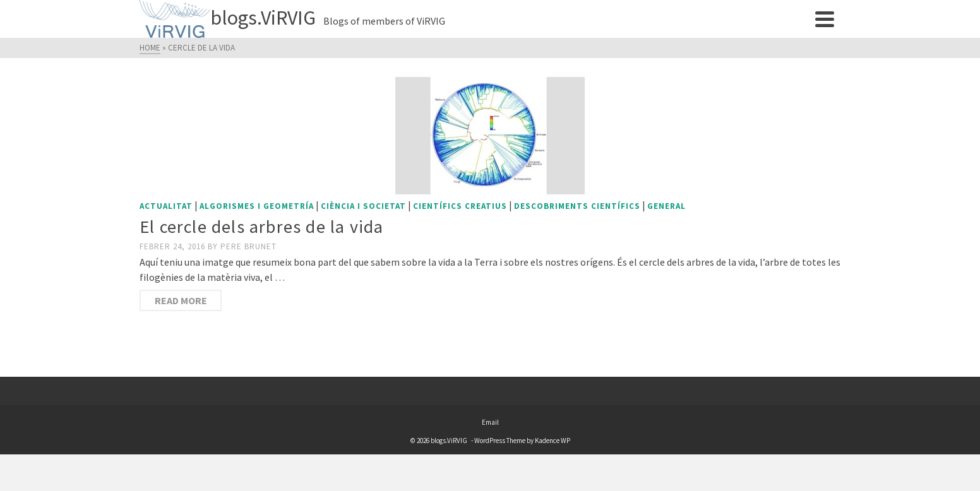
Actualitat (166, 206)
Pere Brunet (248, 246)
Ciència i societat (363, 206)
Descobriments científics (577, 206)
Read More (181, 300)
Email (490, 422)
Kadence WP (553, 441)
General (666, 206)
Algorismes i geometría (257, 206)
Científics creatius (460, 206)
